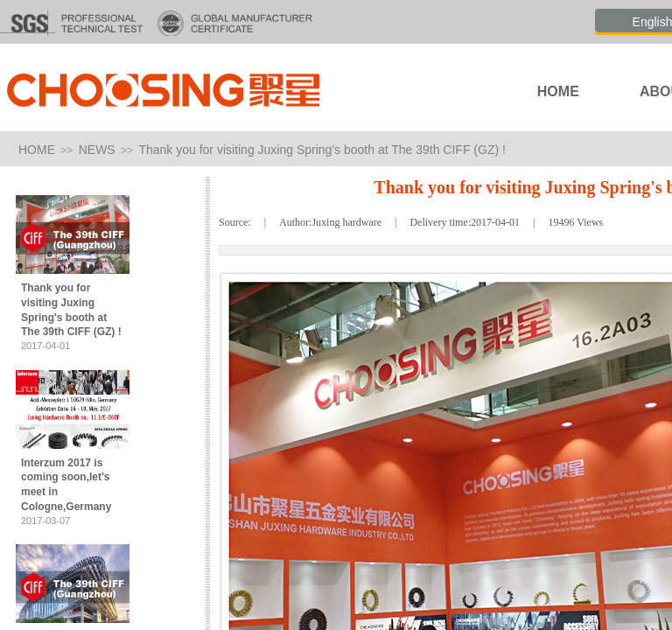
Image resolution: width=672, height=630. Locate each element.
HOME (37, 150)
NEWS (97, 150)
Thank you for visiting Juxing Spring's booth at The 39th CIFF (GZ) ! (322, 150)
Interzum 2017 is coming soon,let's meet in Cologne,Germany (66, 485)
